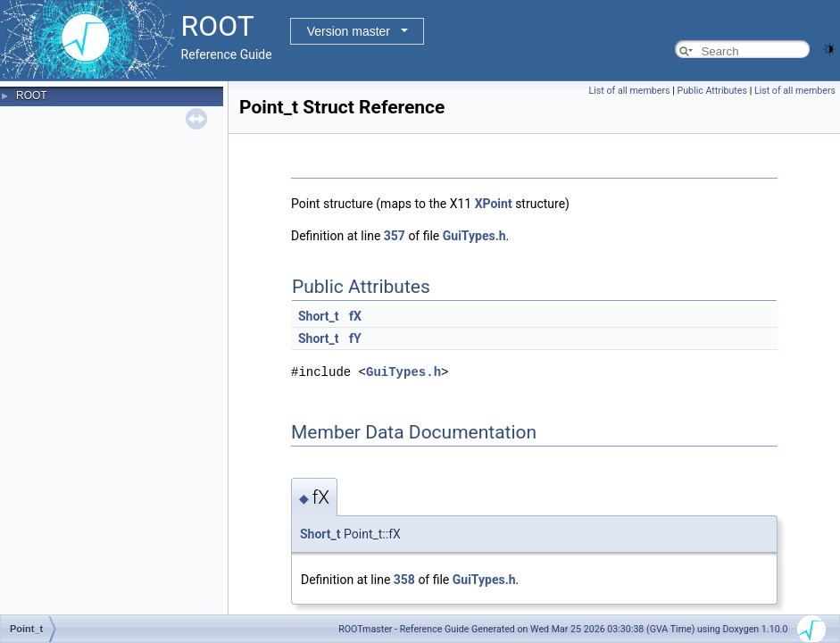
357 (395, 236)
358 (404, 580)
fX (355, 316)
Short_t (319, 316)
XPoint (494, 204)
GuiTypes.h (474, 236)
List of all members (630, 91)
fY (355, 338)
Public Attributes (712, 91)
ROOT (32, 96)
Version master (349, 31)
